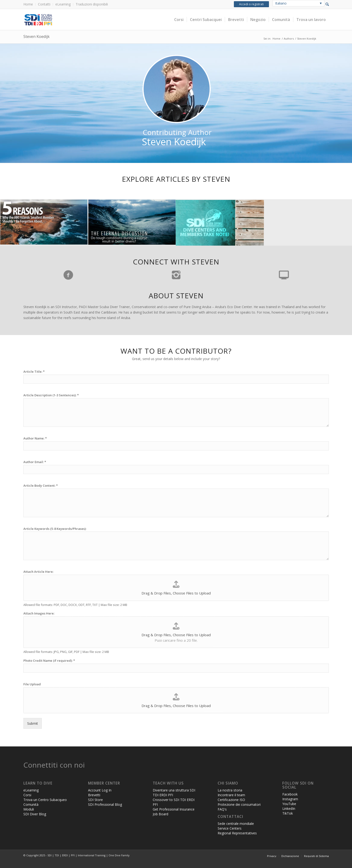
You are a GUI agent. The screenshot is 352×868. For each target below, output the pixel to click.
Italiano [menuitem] (281, 3)
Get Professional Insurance (174, 809)
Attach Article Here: (38, 572)
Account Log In (100, 790)
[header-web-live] (77, 20)
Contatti (44, 4)
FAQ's (222, 809)
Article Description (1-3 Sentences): (51, 395)
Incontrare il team (231, 795)
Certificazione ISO (231, 800)
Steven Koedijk (37, 36)
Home (28, 4)
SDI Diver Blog (35, 814)
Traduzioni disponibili (92, 4)
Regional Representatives (237, 833)
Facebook (290, 794)
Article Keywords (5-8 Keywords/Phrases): (55, 529)
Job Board (160, 814)
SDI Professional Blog (105, 804)
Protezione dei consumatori (239, 804)
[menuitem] (29, 4)
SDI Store (95, 800)
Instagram (290, 799)
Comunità (31, 804)
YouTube (289, 804)
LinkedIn (289, 809)
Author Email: (35, 462)
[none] (298, 3)
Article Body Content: (41, 486)
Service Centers (230, 828)
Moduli (29, 809)
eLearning (63, 4)
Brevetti (94, 795)
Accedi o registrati (251, 4)
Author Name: (35, 438)
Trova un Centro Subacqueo (45, 800)
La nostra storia (230, 790)
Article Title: (34, 372)
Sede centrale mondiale (236, 824)
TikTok (288, 813)
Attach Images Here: (39, 613)
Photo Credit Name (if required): (49, 661)
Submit (33, 723)
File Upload (32, 684)
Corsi (27, 795)
